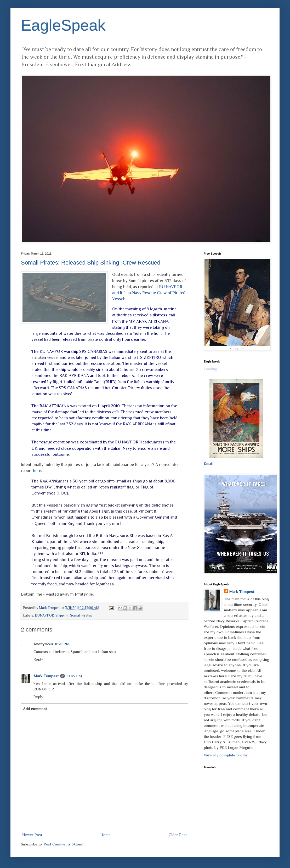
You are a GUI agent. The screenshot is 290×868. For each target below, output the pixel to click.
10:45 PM (74, 676)
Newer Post (32, 835)
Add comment (35, 709)
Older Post (178, 835)
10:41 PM (62, 644)
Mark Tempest (46, 676)
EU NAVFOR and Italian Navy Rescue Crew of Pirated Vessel (149, 293)
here (37, 471)
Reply (38, 659)
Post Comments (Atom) (64, 844)
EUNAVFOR (44, 615)
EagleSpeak (63, 25)
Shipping (62, 615)
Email (208, 463)
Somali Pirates (81, 615)
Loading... (212, 369)
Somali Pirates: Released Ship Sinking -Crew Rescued (91, 263)
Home (106, 835)
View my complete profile (226, 755)
